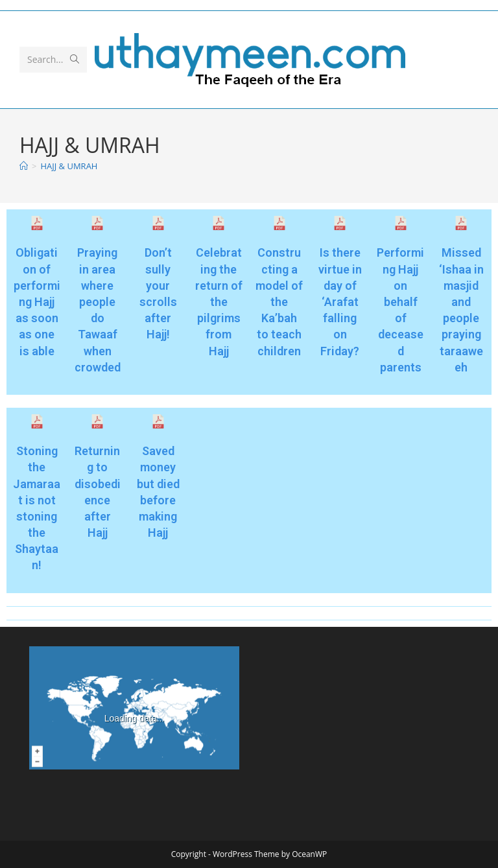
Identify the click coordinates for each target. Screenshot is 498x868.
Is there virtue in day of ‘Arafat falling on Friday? (340, 301)
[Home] (24, 166)
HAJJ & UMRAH (69, 166)
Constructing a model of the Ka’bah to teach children (279, 301)
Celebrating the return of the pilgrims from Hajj (219, 301)
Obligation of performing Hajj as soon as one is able (37, 301)
